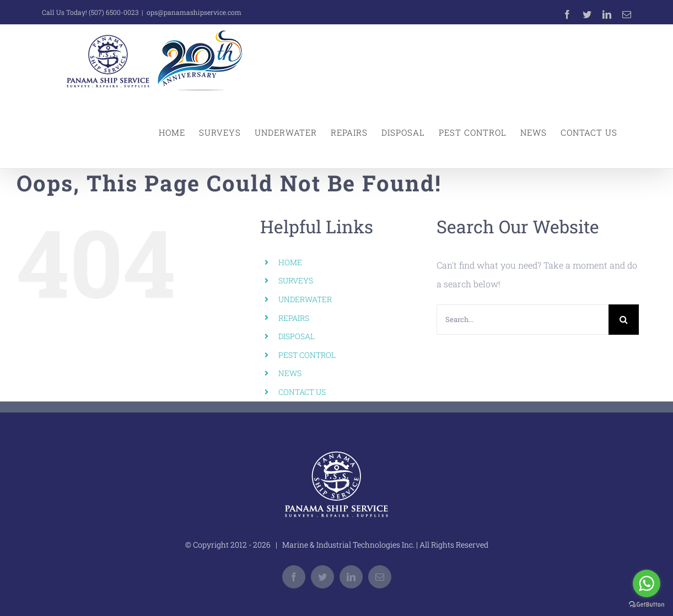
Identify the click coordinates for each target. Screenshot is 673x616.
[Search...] (523, 320)
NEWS (290, 373)
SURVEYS (296, 280)
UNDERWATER (305, 299)
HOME (290, 262)
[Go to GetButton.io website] (647, 605)
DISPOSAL (297, 336)
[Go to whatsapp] (647, 583)
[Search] (624, 320)
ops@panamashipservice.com (194, 12)
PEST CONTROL (307, 355)
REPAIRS (294, 318)
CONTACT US (302, 392)
